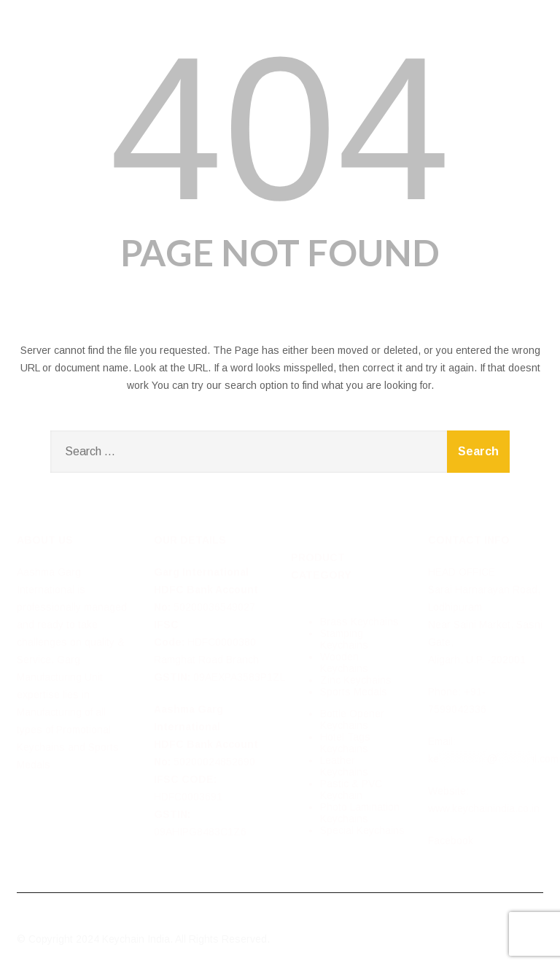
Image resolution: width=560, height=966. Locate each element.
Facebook (451, 841)
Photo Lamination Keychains (360, 813)
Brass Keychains (359, 622)
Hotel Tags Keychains (345, 743)
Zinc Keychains (356, 680)
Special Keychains (362, 830)
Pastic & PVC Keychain (351, 789)
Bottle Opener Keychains (352, 719)
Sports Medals (354, 692)
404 (280, 128)
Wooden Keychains (344, 662)
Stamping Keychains (344, 639)
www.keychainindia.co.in (484, 808)
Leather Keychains (344, 766)
